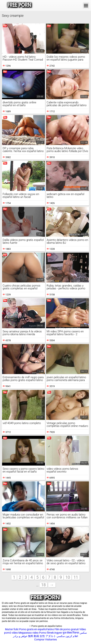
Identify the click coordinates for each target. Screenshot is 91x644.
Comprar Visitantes (45, 639)
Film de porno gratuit (67, 629)
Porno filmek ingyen (51, 633)
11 (76, 577)
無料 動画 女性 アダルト (42, 636)
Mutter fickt (12, 629)
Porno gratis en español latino (37, 629)
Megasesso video (28, 633)
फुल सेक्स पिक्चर (71, 633)
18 (43, 585)
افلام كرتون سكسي (67, 636)
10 (68, 577)
